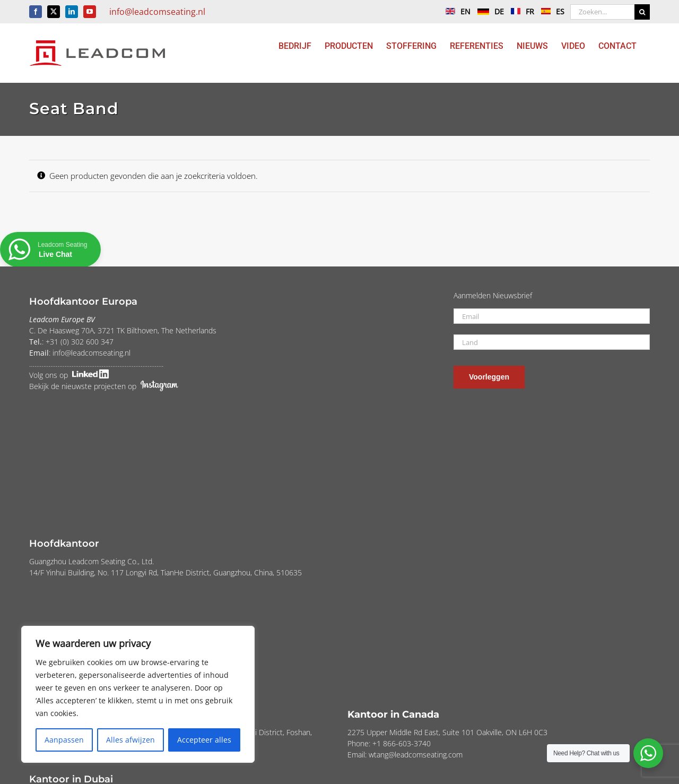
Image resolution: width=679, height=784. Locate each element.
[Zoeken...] (602, 12)
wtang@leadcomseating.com (416, 755)
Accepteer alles (204, 740)
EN (455, 11)
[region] (138, 694)
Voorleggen (489, 377)
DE (488, 11)
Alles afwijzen (130, 740)
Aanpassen (64, 740)
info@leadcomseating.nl (157, 12)
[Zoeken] (642, 12)
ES (550, 11)
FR (520, 11)
